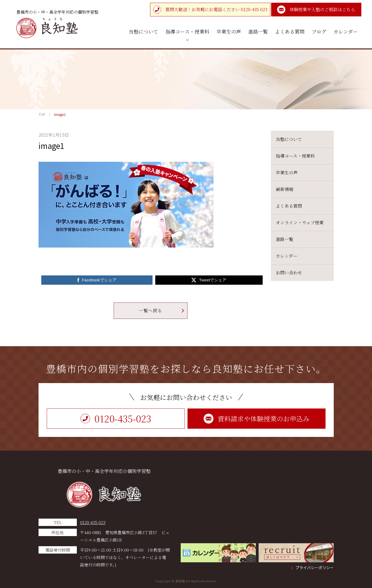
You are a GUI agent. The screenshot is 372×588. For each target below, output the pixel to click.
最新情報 (285, 189)
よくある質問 (289, 206)
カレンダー (287, 256)
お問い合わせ (289, 273)
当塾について (289, 139)
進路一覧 (285, 239)
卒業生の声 (287, 173)
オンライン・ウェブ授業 (300, 223)
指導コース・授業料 (295, 156)
